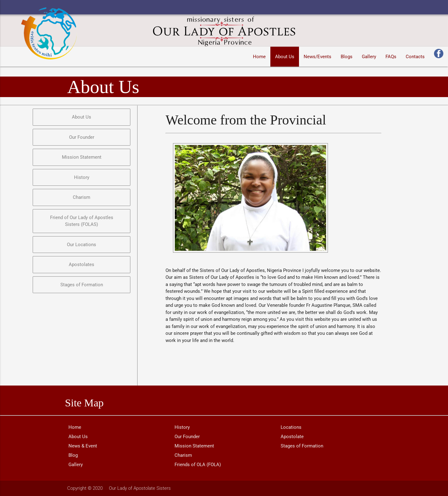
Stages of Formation (302, 446)
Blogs (347, 57)
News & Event (83, 446)
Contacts (415, 57)
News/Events (317, 57)
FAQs (391, 57)
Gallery (369, 57)
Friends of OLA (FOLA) (198, 465)
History (182, 427)
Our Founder (187, 437)
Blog (73, 455)
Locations (291, 427)
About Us (285, 57)
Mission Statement (194, 446)
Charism (183, 455)
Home (259, 57)
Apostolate (292, 437)
